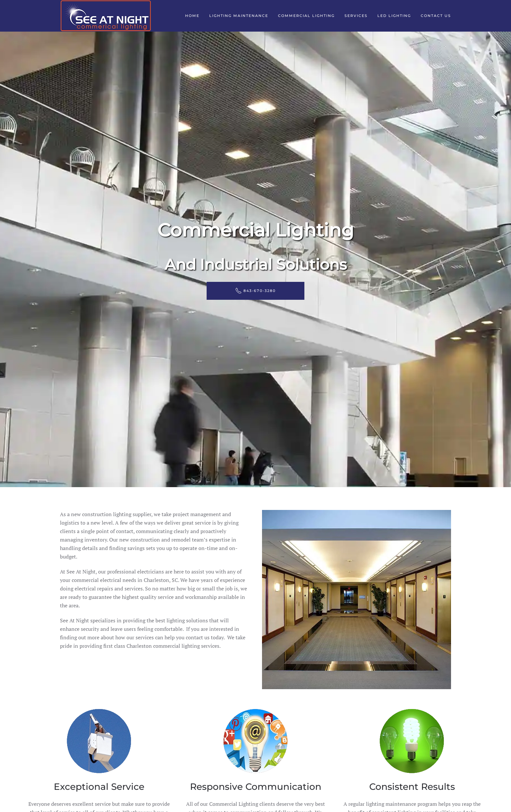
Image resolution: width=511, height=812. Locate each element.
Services (356, 16)
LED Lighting (394, 16)
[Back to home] (106, 16)
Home (192, 16)
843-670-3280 (255, 291)
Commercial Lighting (306, 16)
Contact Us (436, 16)
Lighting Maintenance (239, 16)
